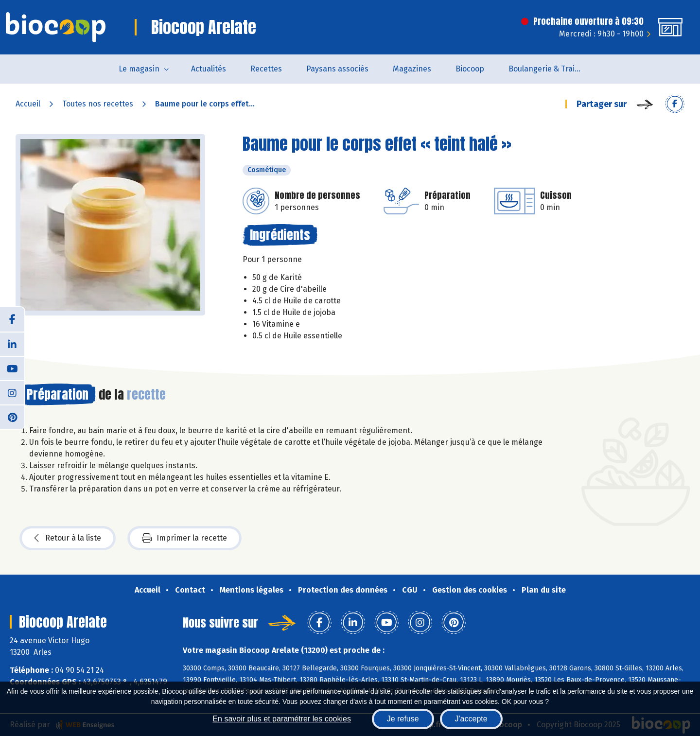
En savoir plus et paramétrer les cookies (282, 719)
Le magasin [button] (139, 69)
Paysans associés (337, 69)
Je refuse (403, 719)
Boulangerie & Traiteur (549, 69)
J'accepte (471, 719)
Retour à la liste (68, 538)
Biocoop (470, 69)
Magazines (412, 69)
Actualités (209, 69)
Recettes (266, 69)
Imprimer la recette (184, 538)
